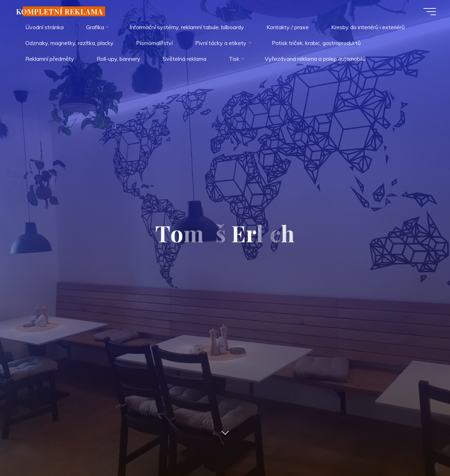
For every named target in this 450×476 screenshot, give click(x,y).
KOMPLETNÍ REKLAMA (60, 11)
